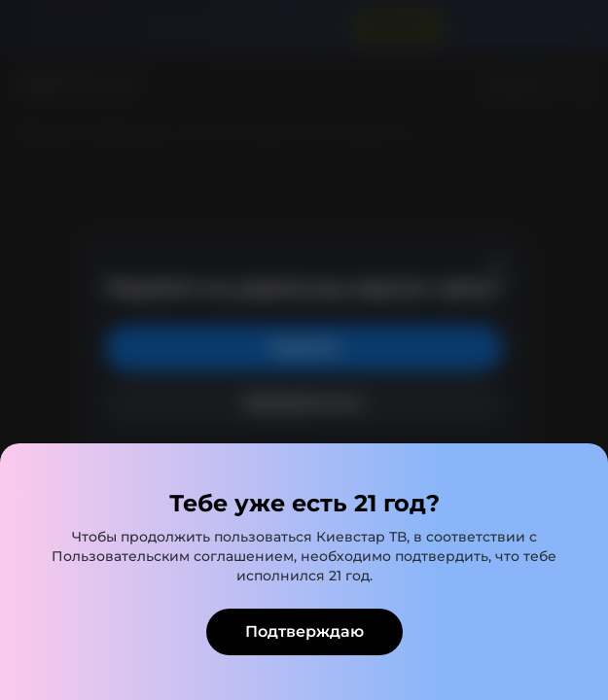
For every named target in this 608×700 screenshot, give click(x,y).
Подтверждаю (304, 631)
